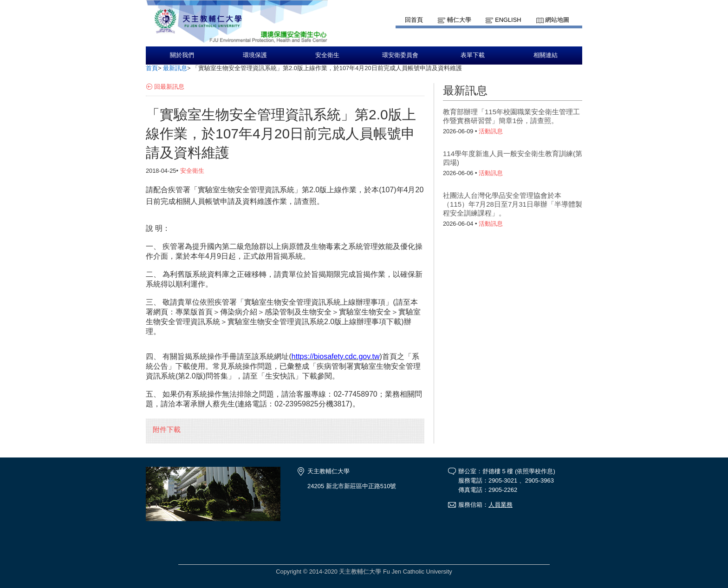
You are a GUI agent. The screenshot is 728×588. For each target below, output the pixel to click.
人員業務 (500, 505)
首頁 (152, 68)
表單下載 (473, 55)
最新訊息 (175, 68)
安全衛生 (327, 55)
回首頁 (414, 20)
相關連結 (546, 55)
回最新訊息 (169, 87)
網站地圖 (557, 20)
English (508, 20)
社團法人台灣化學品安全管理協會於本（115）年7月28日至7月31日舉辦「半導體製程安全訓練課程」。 (513, 204)
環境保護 (255, 55)
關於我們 (182, 55)
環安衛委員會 (400, 55)
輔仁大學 (459, 20)
